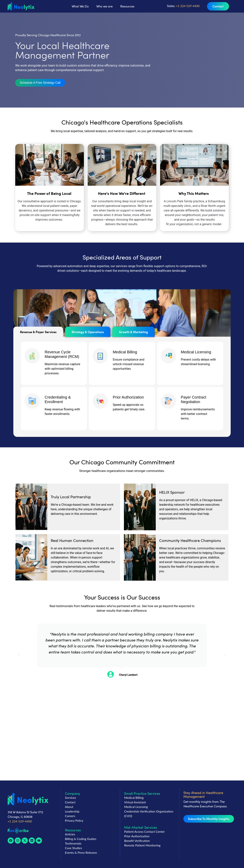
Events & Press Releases (81, 852)
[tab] (38, 332)
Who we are (104, 6)
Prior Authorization (128, 397)
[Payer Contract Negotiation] (169, 401)
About (69, 807)
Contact (70, 802)
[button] (40, 83)
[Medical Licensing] (169, 356)
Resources (127, 6)
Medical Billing (125, 352)
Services (71, 798)
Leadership (72, 811)
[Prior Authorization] (100, 401)
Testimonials (73, 843)
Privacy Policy (74, 820)
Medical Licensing (196, 352)
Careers (70, 816)
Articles (70, 834)
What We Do (80, 6)
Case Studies (73, 848)
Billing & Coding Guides (81, 839)
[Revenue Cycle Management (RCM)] (32, 356)
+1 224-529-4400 (20, 821)
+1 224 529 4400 (187, 6)
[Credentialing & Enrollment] (32, 401)
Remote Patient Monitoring (142, 845)
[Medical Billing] (100, 356)
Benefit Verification (137, 841)
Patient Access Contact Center (144, 831)
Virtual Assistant (135, 802)
